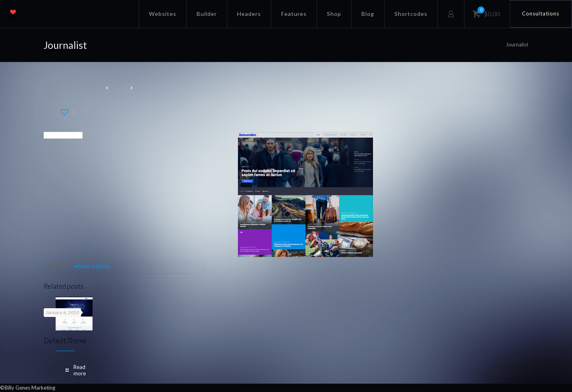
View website (92, 266)
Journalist (517, 44)
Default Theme (65, 341)
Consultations (541, 14)
